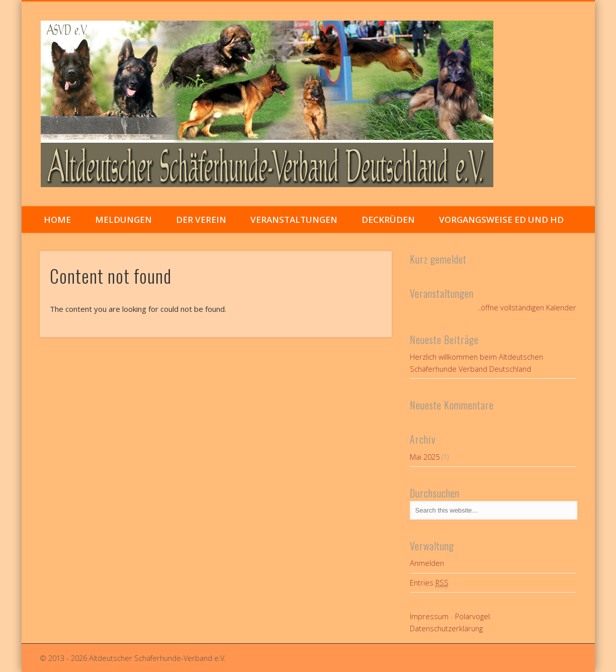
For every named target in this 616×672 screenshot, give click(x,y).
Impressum (429, 616)
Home (57, 220)
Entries (429, 583)
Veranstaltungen (294, 220)
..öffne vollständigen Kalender (527, 308)
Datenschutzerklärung (446, 628)
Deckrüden (388, 220)
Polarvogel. (473, 616)
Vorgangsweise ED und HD (501, 220)
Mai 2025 (425, 457)
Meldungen (123, 220)
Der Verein (201, 220)
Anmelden (427, 563)
